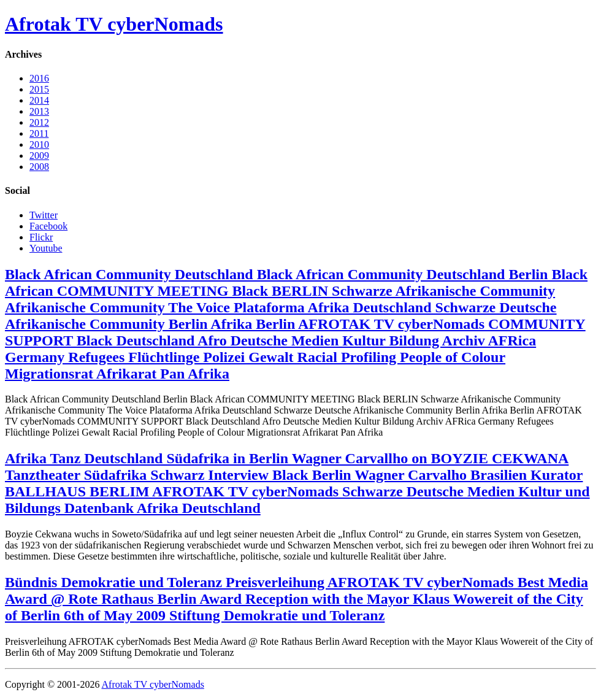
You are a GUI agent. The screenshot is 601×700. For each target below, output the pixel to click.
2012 (39, 122)
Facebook (48, 226)
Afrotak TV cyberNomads (114, 24)
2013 (39, 111)
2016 (39, 78)
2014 (39, 100)
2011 (39, 133)
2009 (39, 156)
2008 (39, 167)
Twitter (44, 215)
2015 (39, 89)
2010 (39, 144)
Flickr (41, 237)
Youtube (46, 248)
